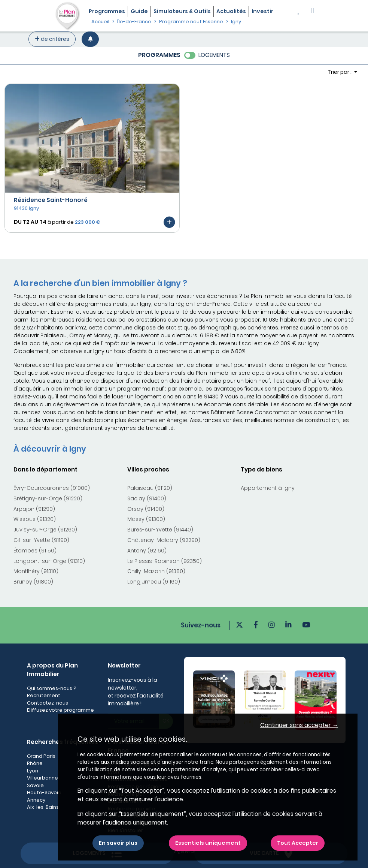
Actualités (231, 11)
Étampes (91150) (35, 551)
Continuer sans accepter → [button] (299, 725)
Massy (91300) (146, 519)
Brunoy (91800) (33, 582)
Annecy (36, 800)
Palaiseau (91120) (150, 488)
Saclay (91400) (147, 498)
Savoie (35, 785)
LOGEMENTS (214, 55)
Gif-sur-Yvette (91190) (41, 540)
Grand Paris (41, 756)
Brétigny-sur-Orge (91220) (48, 498)
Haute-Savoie (44, 792)
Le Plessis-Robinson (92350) (165, 561)
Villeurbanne (42, 778)
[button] (313, 11)
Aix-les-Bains (43, 807)
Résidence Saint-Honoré (51, 200)
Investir (262, 11)
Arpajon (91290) (34, 509)
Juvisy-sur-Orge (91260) (45, 530)
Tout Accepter (298, 843)
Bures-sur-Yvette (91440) (160, 530)
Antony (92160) (147, 551)
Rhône (35, 763)
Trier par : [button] (340, 72)
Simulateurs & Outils (182, 11)
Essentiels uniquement (208, 843)
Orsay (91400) (146, 509)
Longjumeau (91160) (154, 582)
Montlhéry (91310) (36, 571)
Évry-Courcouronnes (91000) (52, 488)
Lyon (33, 771)
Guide (139, 11)
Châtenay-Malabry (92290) (164, 540)
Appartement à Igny (268, 488)
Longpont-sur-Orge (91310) (49, 561)
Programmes (107, 11)
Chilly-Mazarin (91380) (156, 571)
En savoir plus (118, 843)
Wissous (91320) (35, 519)
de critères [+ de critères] (52, 39)
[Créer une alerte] (90, 39)
